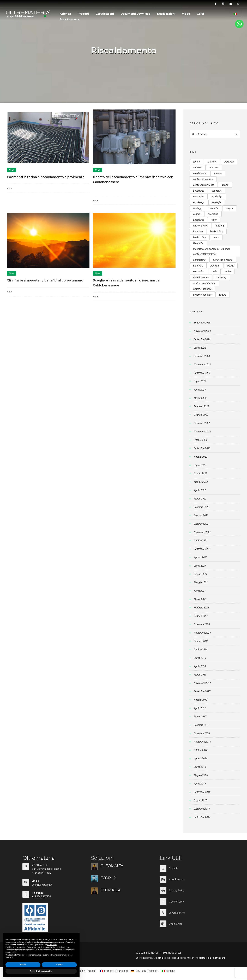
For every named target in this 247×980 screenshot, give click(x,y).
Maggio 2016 (201, 775)
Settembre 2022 (202, 448)
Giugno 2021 (201, 574)
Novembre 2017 (202, 683)
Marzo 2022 (200, 499)
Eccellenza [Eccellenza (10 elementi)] (199, 191)
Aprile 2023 (200, 390)
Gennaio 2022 (201, 515)
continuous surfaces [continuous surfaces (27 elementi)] (204, 185)
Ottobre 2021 (201, 541)
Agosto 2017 (201, 700)
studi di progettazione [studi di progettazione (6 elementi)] (204, 283)
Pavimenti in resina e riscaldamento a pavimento (46, 177)
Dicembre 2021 (202, 524)
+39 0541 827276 (41, 897)
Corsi (200, 14)
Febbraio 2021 (201, 608)
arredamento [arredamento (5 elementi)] (200, 173)
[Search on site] (215, 134)
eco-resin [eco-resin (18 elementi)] (216, 191)
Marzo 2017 (200, 717)
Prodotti (83, 14)
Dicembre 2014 (202, 809)
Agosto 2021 (201, 557)
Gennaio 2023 (201, 415)
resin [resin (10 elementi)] (214, 271)
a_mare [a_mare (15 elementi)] (218, 173)
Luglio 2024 (200, 348)
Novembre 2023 (202, 365)
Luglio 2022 (200, 465)
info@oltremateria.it (42, 885)
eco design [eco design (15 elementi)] (199, 202)
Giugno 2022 (201, 473)
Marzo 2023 (200, 398)
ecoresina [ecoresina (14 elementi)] (213, 214)
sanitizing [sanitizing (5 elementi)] (221, 277)
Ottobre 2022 (201, 440)
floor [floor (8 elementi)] (214, 220)
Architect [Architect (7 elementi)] (212, 162)
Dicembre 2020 (202, 624)
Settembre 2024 (202, 339)
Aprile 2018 (200, 666)
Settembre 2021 (202, 549)
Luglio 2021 (200, 566)
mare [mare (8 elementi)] (216, 237)
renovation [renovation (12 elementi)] (199, 271)
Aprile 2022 (200, 490)
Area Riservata (69, 19)
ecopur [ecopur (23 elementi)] (197, 214)
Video (186, 14)
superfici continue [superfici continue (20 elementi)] (202, 295)
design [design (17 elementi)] (225, 185)
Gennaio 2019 (201, 641)
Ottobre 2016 (201, 750)
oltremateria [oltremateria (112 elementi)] (199, 260)
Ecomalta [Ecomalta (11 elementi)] (214, 208)
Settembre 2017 (202, 691)
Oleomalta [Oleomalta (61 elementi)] (198, 243)
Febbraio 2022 (201, 507)
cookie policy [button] (52, 945)
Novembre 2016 (202, 742)
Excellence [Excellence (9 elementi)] (199, 220)
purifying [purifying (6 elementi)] (215, 266)
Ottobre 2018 (201, 650)
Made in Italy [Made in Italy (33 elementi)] (217, 231)
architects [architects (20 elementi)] (229, 162)
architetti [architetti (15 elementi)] (198, 167)
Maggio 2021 (201, 582)
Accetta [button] (59, 965)
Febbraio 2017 (201, 725)
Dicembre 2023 (202, 356)
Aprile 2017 (200, 708)
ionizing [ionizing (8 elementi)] (220, 226)
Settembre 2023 (202, 373)
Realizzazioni (166, 14)
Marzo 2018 (200, 675)
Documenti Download (135, 14)
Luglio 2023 (200, 381)
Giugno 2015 (201, 800)
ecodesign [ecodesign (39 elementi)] (217, 197)
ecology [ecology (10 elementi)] (197, 208)
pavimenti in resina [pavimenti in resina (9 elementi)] (223, 260)
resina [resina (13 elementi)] (228, 271)
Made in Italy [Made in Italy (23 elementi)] (200, 237)
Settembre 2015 (202, 792)
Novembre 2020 (202, 633)
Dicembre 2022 (202, 423)
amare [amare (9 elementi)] (196, 162)
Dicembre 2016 (202, 733)
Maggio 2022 (201, 482)
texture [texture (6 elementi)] (223, 295)
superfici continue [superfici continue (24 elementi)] (202, 289)
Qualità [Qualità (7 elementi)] (231, 266)
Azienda (65, 14)
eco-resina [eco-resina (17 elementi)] (199, 197)
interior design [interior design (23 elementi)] (201, 226)
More (9, 188)
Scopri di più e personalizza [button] (41, 971)
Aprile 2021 (200, 591)
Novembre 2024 (202, 331)
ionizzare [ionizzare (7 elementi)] (198, 231)
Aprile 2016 (200, 784)
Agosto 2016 (201, 758)
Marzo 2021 (200, 599)
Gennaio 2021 (201, 616)
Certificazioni (105, 14)
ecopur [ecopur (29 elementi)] (230, 208)
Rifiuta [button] (23, 965)
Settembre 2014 (202, 817)
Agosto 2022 (201, 457)
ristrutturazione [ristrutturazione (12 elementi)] (201, 277)
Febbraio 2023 (201, 406)
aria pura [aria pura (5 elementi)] (214, 167)
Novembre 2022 (202, 432)
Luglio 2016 (200, 767)
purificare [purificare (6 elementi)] (198, 266)
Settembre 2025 (202, 323)
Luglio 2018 (200, 658)
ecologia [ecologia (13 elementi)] (216, 202)
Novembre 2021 (202, 532)
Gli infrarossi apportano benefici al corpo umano (45, 280)
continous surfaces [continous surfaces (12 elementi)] (203, 179)
